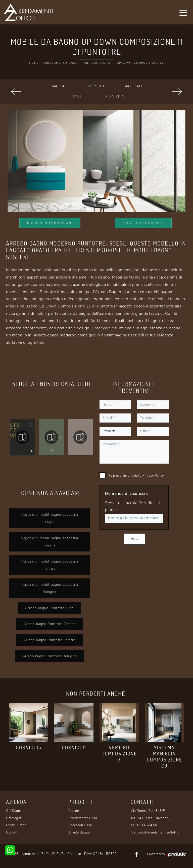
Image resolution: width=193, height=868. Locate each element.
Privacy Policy (153, 476)
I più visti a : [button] (115, 96)
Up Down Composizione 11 (140, 63)
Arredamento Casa (60, 63)
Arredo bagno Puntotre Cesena (50, 624)
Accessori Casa (80, 825)
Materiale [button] (134, 86)
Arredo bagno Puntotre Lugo (49, 608)
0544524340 (148, 825)
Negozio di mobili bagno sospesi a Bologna (49, 588)
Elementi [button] (96, 86)
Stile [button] (77, 96)
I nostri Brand (16, 825)
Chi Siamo (14, 811)
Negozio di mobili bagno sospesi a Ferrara (49, 565)
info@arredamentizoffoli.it (159, 832)
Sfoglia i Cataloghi (143, 223)
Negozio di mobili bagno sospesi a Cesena (49, 542)
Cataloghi (14, 818)
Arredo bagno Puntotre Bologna (49, 656)
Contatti (12, 832)
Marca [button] (58, 86)
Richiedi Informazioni (50, 223)
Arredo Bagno (97, 63)
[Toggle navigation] (183, 12)
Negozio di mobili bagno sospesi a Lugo (49, 518)
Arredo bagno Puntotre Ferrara (50, 640)
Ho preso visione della (136, 476)
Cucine (74, 811)
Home (34, 63)
